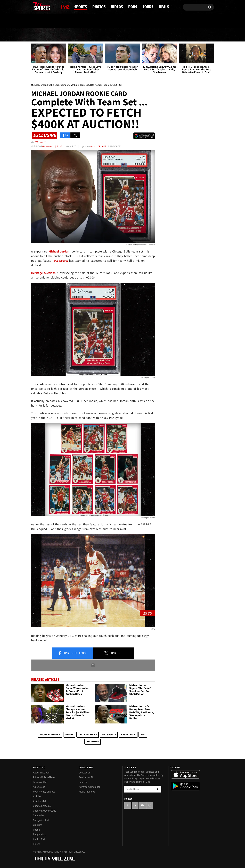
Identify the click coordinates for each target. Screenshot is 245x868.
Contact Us (85, 773)
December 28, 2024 (52, 146)
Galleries (38, 825)
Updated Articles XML (44, 811)
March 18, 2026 (98, 146)
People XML (39, 835)
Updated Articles (42, 806)
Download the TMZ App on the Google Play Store (185, 786)
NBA (143, 734)
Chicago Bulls (87, 734)
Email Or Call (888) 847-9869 (70, 21)
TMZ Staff (40, 142)
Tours (174, 35)
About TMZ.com (42, 773)
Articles (37, 796)
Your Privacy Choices (44, 792)
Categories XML (41, 820)
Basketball (128, 734)
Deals (199, 35)
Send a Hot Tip (87, 777)
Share (72, 653)
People (37, 830)
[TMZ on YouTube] (142, 805)
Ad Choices (39, 787)
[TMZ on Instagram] (51, 6)
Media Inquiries (87, 792)
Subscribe (158, 789)
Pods (149, 35)
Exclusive (92, 741)
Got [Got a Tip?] (42, 21)
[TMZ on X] (39, 6)
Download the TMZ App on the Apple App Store (185, 774)
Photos (95, 35)
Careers (83, 782)
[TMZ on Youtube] (45, 6)
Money (69, 734)
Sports (66, 35)
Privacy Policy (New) (44, 777)
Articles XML (40, 801)
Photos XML (39, 839)
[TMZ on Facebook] (34, 6)
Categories (39, 815)
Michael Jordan (50, 734)
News (40, 35)
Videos (124, 35)
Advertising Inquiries (90, 787)
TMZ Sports (60, 261)
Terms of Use (40, 782)
